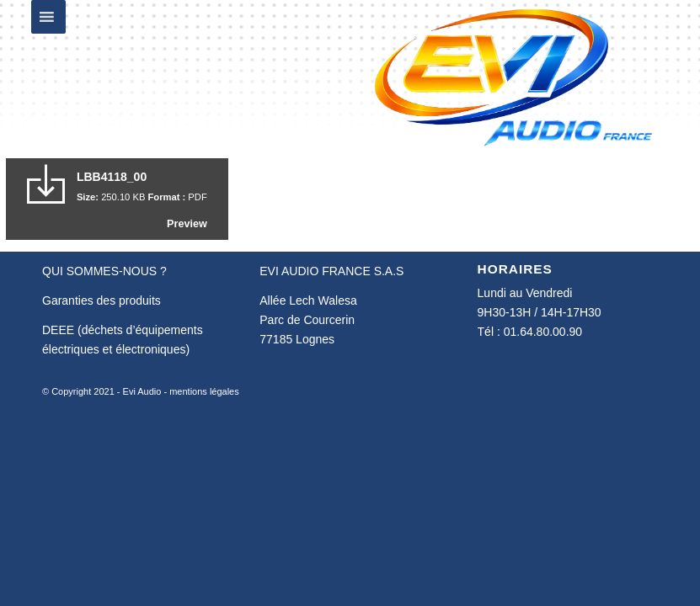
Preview (187, 224)
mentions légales (204, 391)
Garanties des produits (102, 300)
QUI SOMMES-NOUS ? (104, 271)
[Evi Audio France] (513, 76)
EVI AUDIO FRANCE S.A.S (331, 271)
